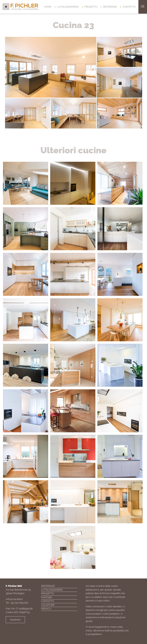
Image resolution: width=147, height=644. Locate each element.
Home (48, 7)
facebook (15, 620)
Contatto (129, 7)
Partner (47, 597)
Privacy (46, 609)
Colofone (48, 605)
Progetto (91, 7)
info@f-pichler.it (14, 599)
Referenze (110, 7)
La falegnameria (68, 7)
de (143, 6)
